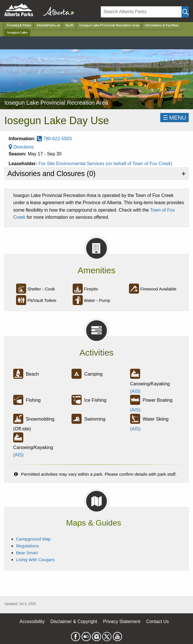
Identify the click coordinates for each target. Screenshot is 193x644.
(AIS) (135, 391)
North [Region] (70, 25)
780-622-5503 (54, 139)
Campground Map (33, 539)
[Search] (141, 12)
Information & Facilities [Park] (162, 25)
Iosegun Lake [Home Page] (17, 33)
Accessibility (32, 621)
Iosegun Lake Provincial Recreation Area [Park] (109, 25)
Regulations (27, 546)
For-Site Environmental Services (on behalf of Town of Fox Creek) (105, 164)
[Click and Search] (185, 12)
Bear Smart (27, 553)
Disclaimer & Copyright (74, 621)
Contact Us (158, 621)
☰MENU (174, 118)
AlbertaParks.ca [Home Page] (48, 25)
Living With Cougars (35, 560)
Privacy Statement (122, 621)
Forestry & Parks (19, 25)
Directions (21, 147)
